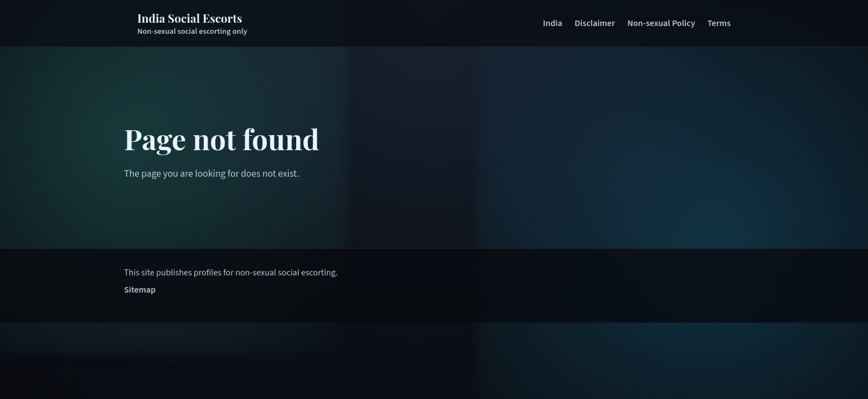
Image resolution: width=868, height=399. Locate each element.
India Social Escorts (190, 18)
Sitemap (140, 290)
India (553, 23)
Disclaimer (595, 23)
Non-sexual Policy (661, 23)
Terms (719, 23)
